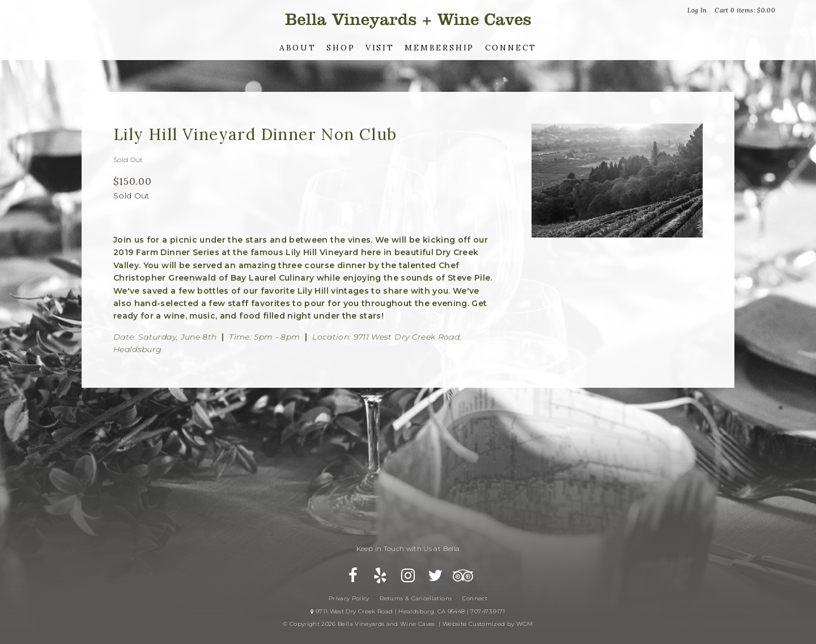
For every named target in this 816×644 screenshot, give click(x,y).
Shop (341, 48)
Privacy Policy (349, 598)
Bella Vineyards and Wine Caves (408, 20)
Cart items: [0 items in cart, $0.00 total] (745, 10)
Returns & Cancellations (416, 598)
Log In (697, 10)
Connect (511, 48)
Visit (380, 48)
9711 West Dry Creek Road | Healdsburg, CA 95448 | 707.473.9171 (408, 611)
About (298, 48)
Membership (439, 48)
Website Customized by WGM (488, 624)
